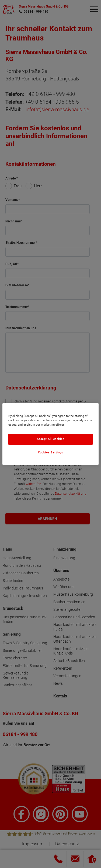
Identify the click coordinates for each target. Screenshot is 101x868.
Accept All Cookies (51, 439)
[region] (50, 434)
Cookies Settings (51, 452)
